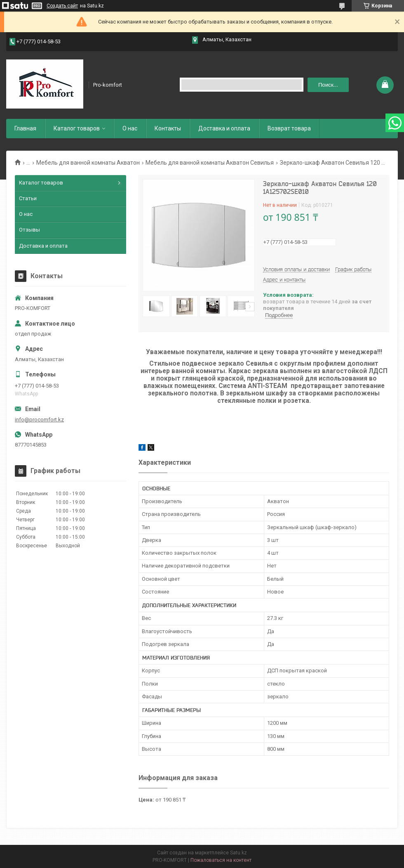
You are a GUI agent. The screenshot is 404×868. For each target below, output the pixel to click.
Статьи (28, 198)
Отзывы (29, 230)
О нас (130, 128)
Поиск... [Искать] (328, 85)
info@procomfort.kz (39, 420)
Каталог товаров (77, 128)
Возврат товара (289, 128)
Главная (25, 128)
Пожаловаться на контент (221, 860)
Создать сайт (62, 6)
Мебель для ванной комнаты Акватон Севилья (210, 163)
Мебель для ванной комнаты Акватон (88, 163)
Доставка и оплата (224, 128)
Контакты (168, 128)
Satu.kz (238, 853)
